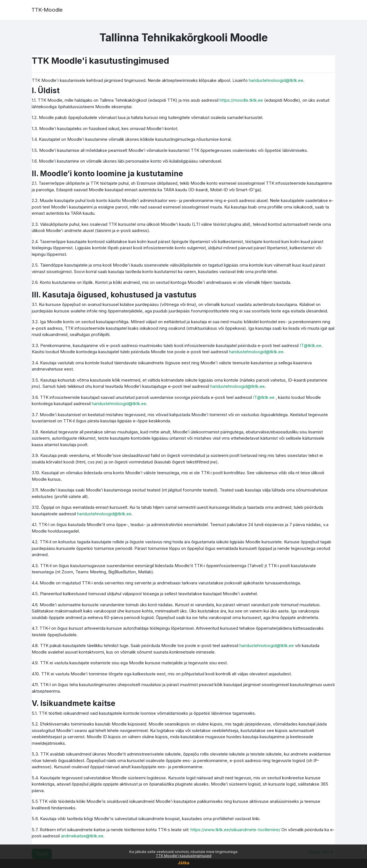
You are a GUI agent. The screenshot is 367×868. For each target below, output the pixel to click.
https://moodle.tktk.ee (241, 100)
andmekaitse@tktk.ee (82, 836)
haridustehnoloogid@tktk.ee (276, 80)
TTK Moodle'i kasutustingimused (184, 856)
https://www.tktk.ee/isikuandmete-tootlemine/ (235, 830)
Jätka (183, 863)
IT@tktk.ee (311, 345)
